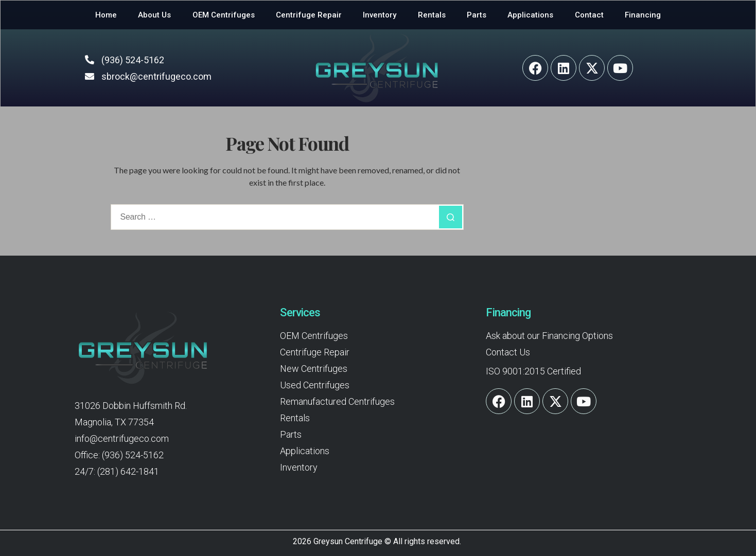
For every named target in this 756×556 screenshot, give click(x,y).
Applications (530, 15)
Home (106, 15)
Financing (643, 15)
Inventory (380, 15)
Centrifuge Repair (309, 15)
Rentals (432, 15)
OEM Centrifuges (224, 15)
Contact (589, 15)
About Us (154, 15)
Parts (477, 15)
